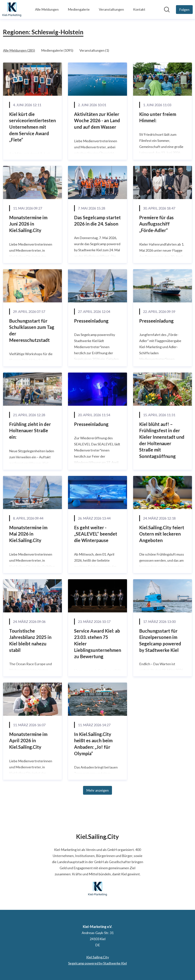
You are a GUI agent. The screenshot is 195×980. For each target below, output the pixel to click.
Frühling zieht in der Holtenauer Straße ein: (30, 431)
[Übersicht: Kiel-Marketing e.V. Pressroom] (12, 10)
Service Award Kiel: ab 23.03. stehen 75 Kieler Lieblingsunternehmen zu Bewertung (98, 644)
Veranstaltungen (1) (94, 50)
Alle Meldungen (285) (19, 50)
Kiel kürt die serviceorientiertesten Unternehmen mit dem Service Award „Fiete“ (32, 127)
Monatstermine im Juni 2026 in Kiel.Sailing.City (28, 224)
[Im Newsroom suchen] (167, 10)
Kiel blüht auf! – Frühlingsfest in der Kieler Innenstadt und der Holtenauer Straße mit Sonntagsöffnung (162, 440)
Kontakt (139, 9)
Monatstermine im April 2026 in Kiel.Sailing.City (28, 741)
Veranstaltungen (111, 9)
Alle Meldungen (47, 9)
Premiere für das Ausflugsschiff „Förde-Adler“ (156, 224)
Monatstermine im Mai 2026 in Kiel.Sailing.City (28, 534)
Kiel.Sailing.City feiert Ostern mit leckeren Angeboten (162, 534)
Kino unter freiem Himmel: (158, 117)
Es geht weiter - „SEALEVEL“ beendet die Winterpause (96, 534)
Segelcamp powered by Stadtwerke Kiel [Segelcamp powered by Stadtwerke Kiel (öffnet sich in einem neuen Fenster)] (97, 963)
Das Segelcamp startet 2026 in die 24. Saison (97, 221)
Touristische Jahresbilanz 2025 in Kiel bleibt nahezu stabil (30, 640)
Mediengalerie (79, 9)
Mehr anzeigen (97, 790)
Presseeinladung (91, 321)
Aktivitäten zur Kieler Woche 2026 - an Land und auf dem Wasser (97, 120)
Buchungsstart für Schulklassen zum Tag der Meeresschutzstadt (32, 330)
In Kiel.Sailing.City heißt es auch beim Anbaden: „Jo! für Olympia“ (93, 744)
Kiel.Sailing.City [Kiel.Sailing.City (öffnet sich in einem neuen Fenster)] (98, 957)
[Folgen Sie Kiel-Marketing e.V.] (184, 10)
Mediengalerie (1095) (57, 50)
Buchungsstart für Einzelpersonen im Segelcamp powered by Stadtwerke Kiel (160, 640)
